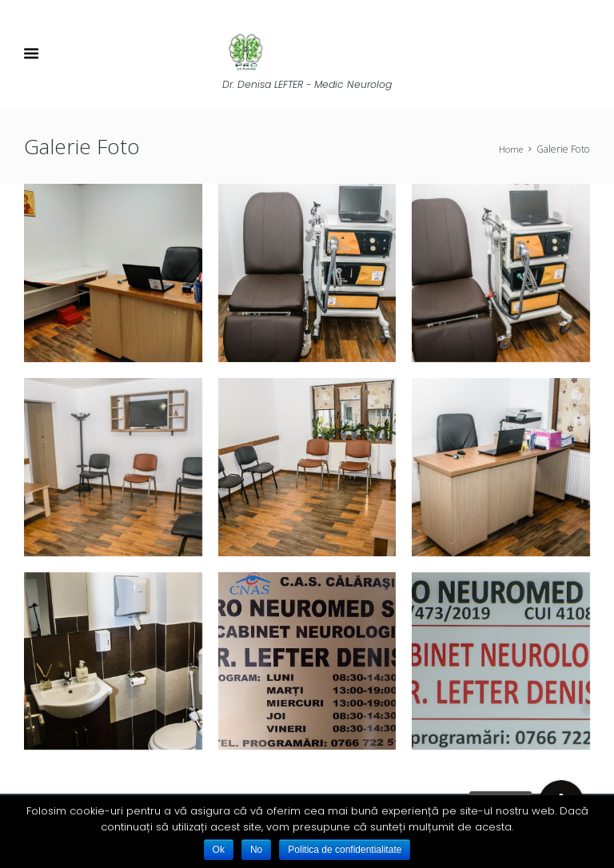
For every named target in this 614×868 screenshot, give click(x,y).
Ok (219, 850)
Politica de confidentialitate (345, 850)
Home (509, 150)
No (256, 850)
